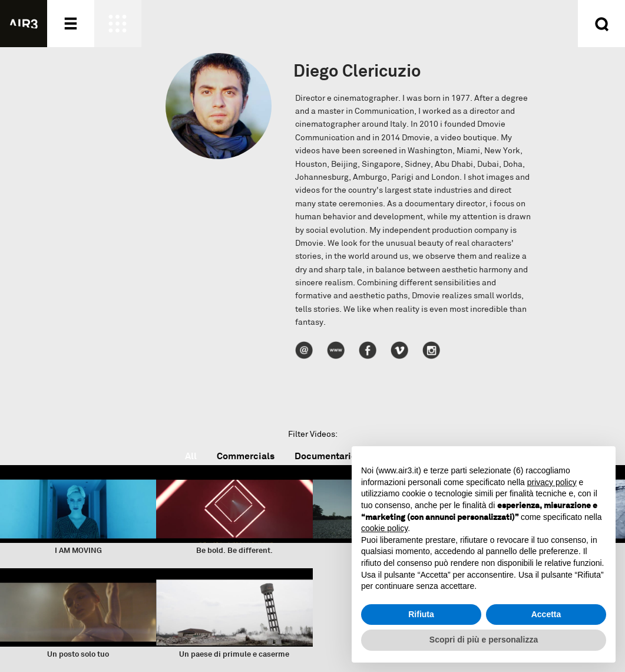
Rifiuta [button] (421, 614)
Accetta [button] (546, 614)
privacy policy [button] (552, 482)
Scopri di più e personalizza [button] (484, 640)
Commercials (246, 456)
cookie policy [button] (384, 528)
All (191, 456)
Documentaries (328, 456)
